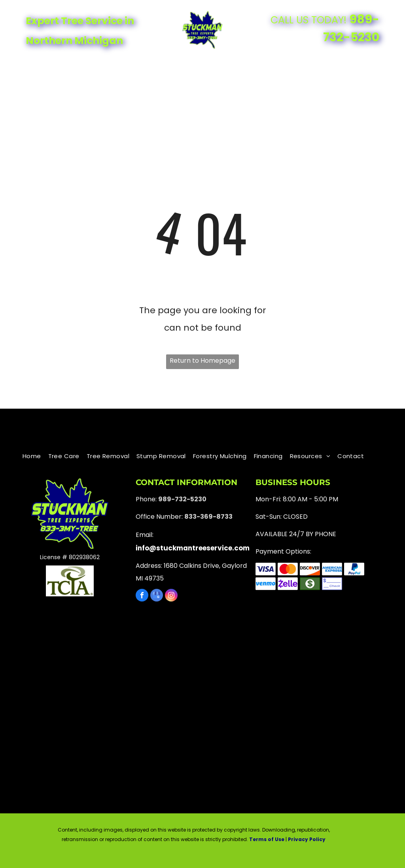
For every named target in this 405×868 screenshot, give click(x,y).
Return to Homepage (202, 361)
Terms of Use (267, 839)
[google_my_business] (157, 596)
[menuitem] (62, 69)
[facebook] (142, 596)
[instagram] (171, 596)
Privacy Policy (307, 839)
